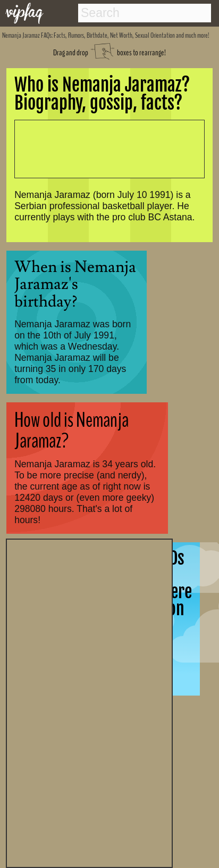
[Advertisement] (89, 702)
